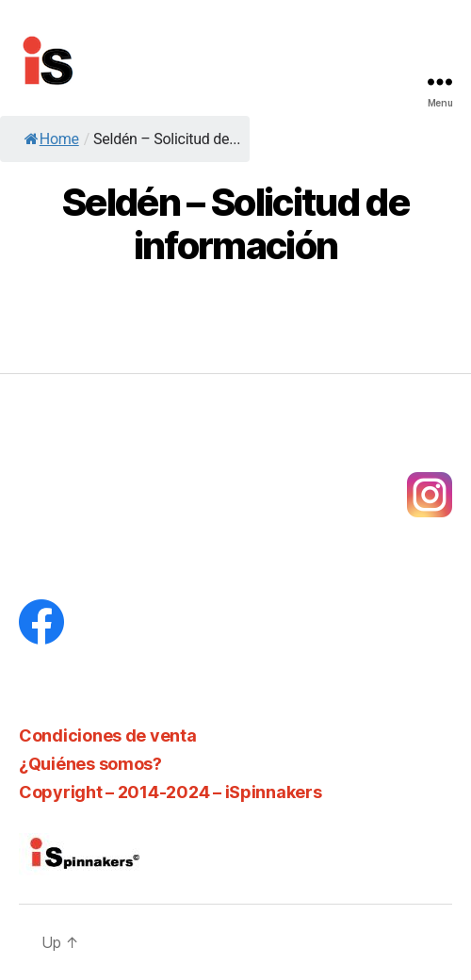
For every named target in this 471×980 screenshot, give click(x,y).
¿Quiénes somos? (90, 764)
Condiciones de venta (108, 735)
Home (52, 139)
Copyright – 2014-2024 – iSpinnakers (171, 792)
